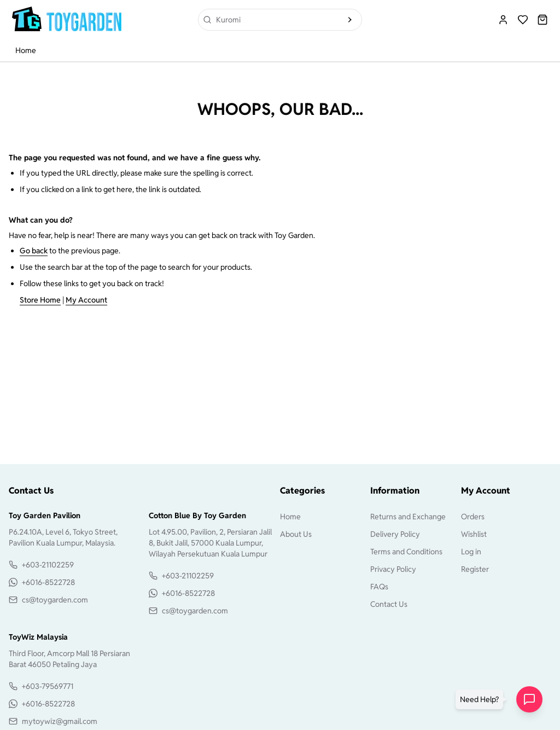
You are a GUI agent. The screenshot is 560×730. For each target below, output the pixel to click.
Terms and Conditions (406, 552)
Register (475, 569)
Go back (34, 251)
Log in (471, 552)
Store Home (40, 300)
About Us (296, 534)
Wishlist (474, 534)
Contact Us (389, 604)
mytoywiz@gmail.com (60, 721)
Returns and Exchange (408, 517)
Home (26, 50)
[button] (482, 699)
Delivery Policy (395, 534)
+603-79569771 (48, 686)
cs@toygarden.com (55, 600)
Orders (473, 517)
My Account (86, 300)
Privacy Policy (393, 569)
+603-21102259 (48, 565)
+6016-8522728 (48, 582)
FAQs (379, 587)
